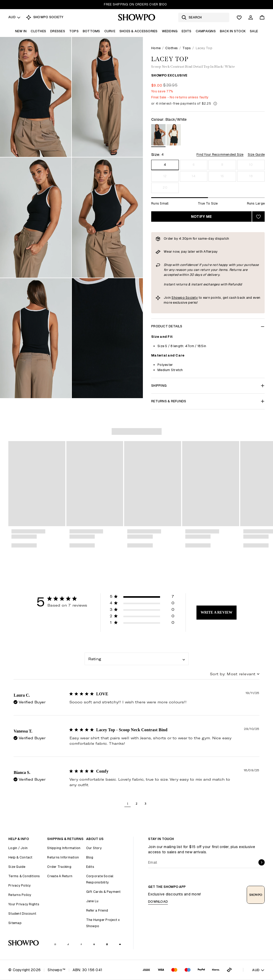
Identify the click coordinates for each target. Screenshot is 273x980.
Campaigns (206, 31)
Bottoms (91, 31)
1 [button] (128, 804)
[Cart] (262, 17)
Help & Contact (20, 857)
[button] (142, 597)
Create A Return (60, 876)
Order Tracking (59, 867)
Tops (74, 31)
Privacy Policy (20, 885)
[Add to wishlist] (258, 217)
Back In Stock (233, 31)
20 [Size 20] (165, 187)
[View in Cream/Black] (174, 136)
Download (158, 902)
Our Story (94, 848)
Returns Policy (20, 895)
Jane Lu (92, 901)
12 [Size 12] (165, 176)
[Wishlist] (239, 17)
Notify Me (201, 217)
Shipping (208, 386)
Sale (254, 31)
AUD (15, 17)
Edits (186, 31)
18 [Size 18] (251, 176)
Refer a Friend (97, 910)
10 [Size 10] (251, 165)
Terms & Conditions (24, 876)
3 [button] (145, 804)
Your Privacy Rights (24, 904)
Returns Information (63, 857)
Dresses (58, 31)
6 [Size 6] (194, 165)
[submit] (262, 862)
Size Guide (256, 154)
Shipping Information (64, 848)
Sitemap (15, 923)
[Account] (251, 17)
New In (21, 31)
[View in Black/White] (158, 136)
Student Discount (22, 914)
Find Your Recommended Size (220, 154)
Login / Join (18, 848)
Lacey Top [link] (204, 48)
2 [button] (136, 804)
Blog (90, 857)
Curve (110, 31)
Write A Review (217, 612)
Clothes (38, 31)
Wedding (170, 31)
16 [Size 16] (222, 176)
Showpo (178, 298)
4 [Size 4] (165, 165)
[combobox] (137, 659)
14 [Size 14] (194, 176)
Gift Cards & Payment (103, 892)
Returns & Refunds (208, 401)
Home (156, 48)
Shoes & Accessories (139, 31)
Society (191, 298)
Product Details (208, 326)
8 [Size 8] (222, 165)
